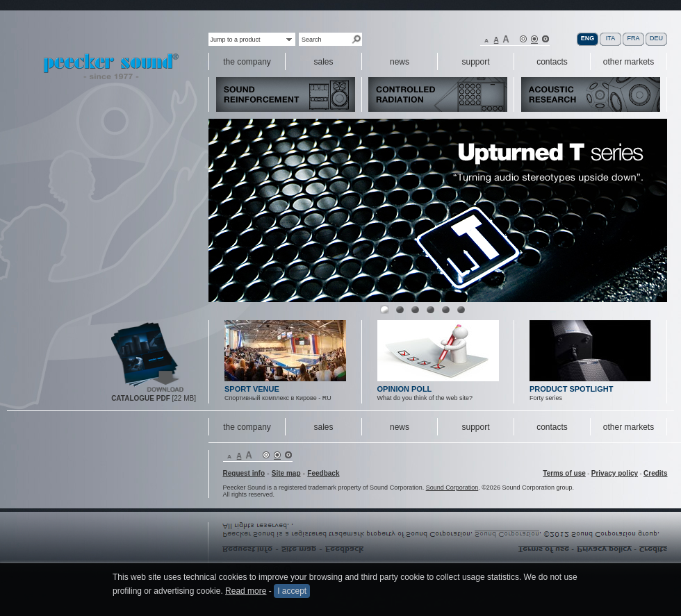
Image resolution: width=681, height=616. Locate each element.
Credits (655, 473)
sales (323, 427)
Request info (244, 473)
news (400, 427)
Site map (286, 473)
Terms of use (564, 473)
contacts (552, 427)
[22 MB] (154, 398)
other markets (629, 427)
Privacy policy (615, 473)
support (475, 427)
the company (247, 427)
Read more (246, 591)
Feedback (323, 473)
